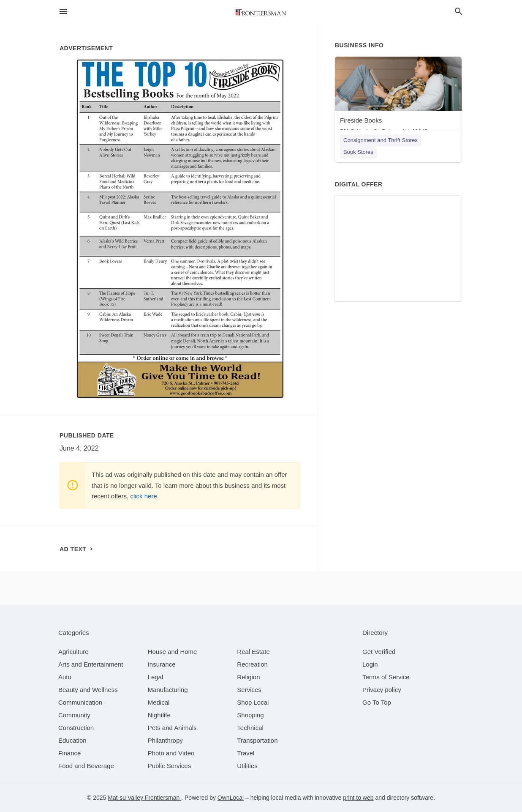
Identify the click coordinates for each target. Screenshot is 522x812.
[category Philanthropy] (165, 740)
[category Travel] (246, 753)
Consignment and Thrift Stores (381, 140)
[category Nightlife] (159, 715)
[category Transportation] (257, 740)
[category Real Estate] (253, 652)
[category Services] (249, 690)
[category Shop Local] (253, 702)
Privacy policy (382, 690)
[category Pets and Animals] (172, 728)
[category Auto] (65, 677)
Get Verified (379, 652)
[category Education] (72, 740)
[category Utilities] (247, 766)
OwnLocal (231, 798)
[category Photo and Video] (171, 753)
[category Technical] (250, 728)
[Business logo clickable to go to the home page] (261, 13)
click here (143, 496)
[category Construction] (76, 728)
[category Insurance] (162, 664)
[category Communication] (80, 702)
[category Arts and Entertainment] (91, 664)
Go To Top (377, 702)
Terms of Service (386, 677)
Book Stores (358, 152)
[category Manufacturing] (168, 690)
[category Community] (74, 715)
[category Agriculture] (73, 652)
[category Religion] (248, 677)
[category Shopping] (250, 715)
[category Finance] (69, 753)
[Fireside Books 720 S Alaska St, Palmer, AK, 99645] (398, 97)
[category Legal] (156, 677)
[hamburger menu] (63, 12)
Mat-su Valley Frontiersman (144, 798)
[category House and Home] (173, 652)
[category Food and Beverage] (86, 766)
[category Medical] (159, 702)
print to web (358, 798)
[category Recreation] (252, 664)
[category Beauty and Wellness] (88, 690)
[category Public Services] (170, 766)
